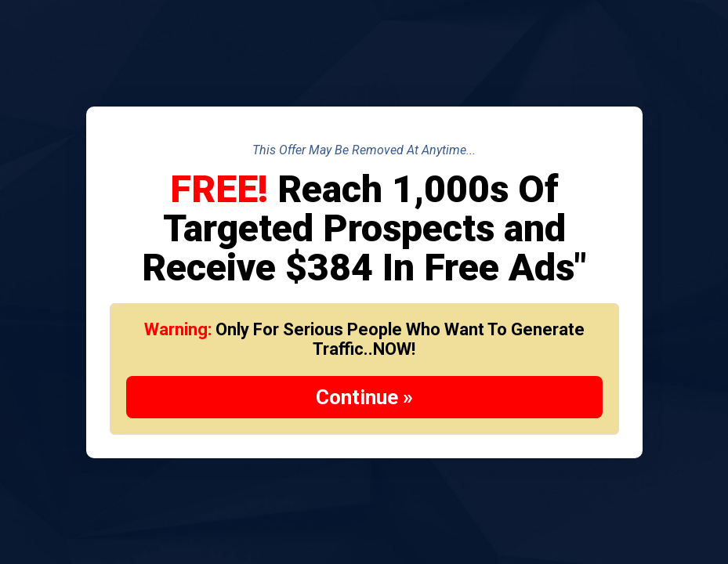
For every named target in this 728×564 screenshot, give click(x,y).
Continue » (364, 397)
